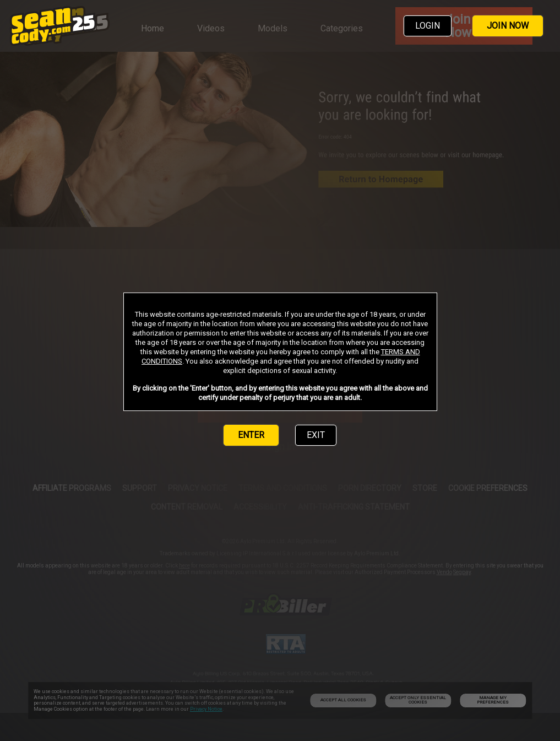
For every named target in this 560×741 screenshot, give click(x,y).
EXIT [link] (316, 435)
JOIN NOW (508, 26)
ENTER (251, 435)
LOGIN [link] (428, 26)
